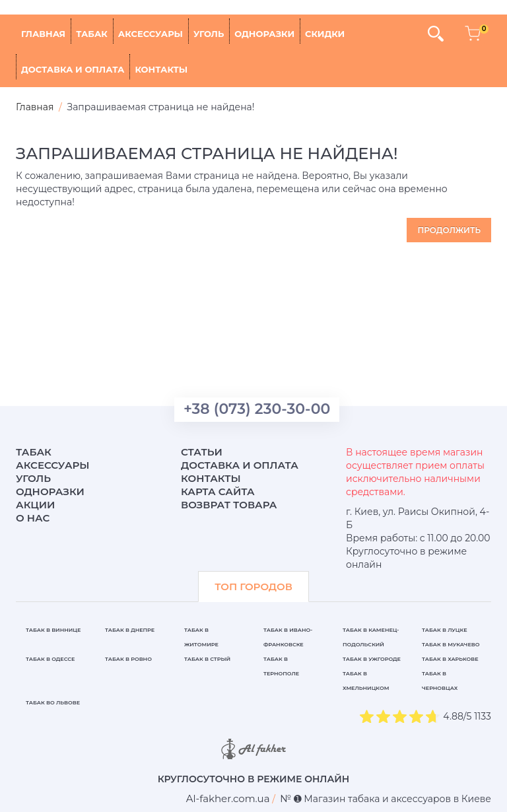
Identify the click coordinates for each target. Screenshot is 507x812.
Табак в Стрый (207, 659)
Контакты (161, 69)
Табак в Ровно (128, 659)
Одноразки (264, 34)
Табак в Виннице (53, 630)
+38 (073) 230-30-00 (257, 409)
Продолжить (449, 230)
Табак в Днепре (130, 630)
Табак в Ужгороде (372, 659)
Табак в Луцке (445, 630)
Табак (92, 34)
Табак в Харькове (450, 659)
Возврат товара (229, 505)
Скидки (325, 34)
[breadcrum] (228, 798)
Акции (35, 505)
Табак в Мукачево (451, 644)
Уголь (209, 34)
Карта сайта (218, 491)
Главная (43, 34)
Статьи (202, 452)
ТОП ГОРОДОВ (253, 587)
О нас (33, 518)
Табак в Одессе (50, 659)
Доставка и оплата (73, 69)
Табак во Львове (53, 702)
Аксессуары (151, 34)
